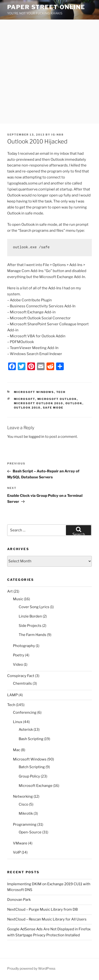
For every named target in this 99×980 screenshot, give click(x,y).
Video (18, 665)
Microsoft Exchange (36, 786)
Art (10, 591)
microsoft (25, 399)
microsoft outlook (57, 399)
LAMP (12, 695)
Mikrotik (26, 814)
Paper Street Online (46, 7)
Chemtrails (22, 683)
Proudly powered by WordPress (31, 968)
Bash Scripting (31, 739)
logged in (37, 437)
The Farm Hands (32, 635)
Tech (61, 392)
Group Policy (29, 776)
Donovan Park (19, 900)
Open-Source (30, 832)
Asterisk (26, 730)
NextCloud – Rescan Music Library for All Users (47, 919)
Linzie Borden (30, 616)
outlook (74, 403)
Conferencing (25, 713)
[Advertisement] (49, 72)
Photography (24, 646)
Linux (18, 722)
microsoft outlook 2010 (39, 403)
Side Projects (30, 626)
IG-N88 (58, 135)
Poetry (19, 655)
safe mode (53, 408)
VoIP (17, 852)
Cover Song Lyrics (34, 607)
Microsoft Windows (34, 392)
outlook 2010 (27, 408)
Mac (17, 750)
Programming (25, 825)
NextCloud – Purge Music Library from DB (42, 909)
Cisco (23, 804)
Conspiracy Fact (21, 676)
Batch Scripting (32, 767)
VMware (20, 843)
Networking (23, 796)
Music (18, 599)
